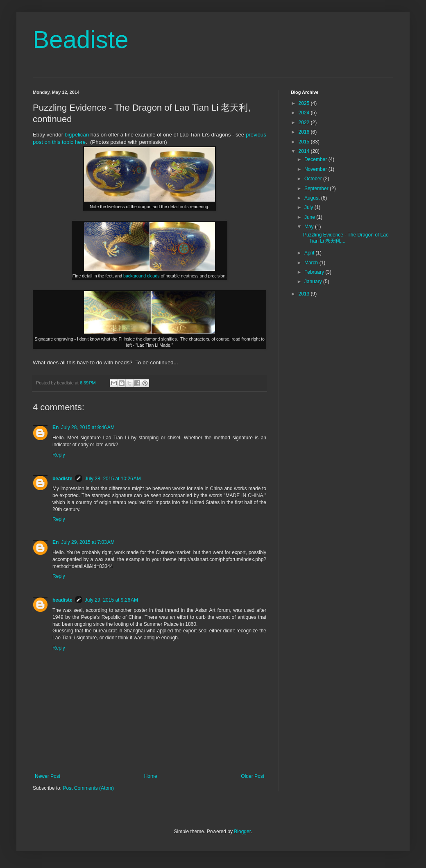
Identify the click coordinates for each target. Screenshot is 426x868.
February (315, 272)
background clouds (142, 276)
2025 (305, 103)
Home (151, 776)
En (56, 427)
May (310, 227)
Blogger (242, 832)
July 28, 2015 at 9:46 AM (88, 427)
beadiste (62, 479)
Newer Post (48, 776)
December (316, 159)
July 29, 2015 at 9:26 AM (111, 600)
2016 (305, 132)
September (317, 189)
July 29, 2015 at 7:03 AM (88, 542)
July (309, 207)
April (310, 253)
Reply (59, 455)
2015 (305, 142)
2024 (305, 113)
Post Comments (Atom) (88, 788)
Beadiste (81, 40)
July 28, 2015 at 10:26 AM (113, 479)
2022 (305, 123)
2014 (305, 151)
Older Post (253, 776)
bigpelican (77, 135)
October (314, 179)
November (316, 169)
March (312, 263)
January (314, 282)
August (313, 198)
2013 (305, 294)
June (310, 217)
